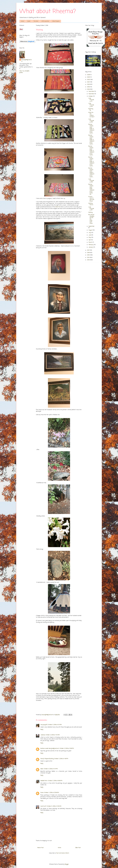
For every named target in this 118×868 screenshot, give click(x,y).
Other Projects (56, 21)
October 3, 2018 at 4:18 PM (61, 759)
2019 (89, 87)
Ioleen (42, 769)
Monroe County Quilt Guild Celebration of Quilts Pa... (91, 189)
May (90, 237)
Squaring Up (91, 109)
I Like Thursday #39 (91, 121)
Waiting (90, 212)
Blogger (67, 864)
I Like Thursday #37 (91, 209)
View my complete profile (24, 72)
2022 (89, 80)
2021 (89, 82)
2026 (89, 75)
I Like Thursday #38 (91, 181)
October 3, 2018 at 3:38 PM (67, 748)
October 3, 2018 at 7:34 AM (53, 735)
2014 (88, 258)
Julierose (43, 735)
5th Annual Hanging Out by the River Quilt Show (91, 219)
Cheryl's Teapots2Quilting (47, 759)
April (90, 240)
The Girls (36, 21)
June (90, 235)
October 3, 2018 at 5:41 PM (51, 769)
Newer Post (40, 848)
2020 (89, 84)
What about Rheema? (48, 11)
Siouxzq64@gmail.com (26, 61)
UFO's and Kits (45, 21)
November (91, 94)
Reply (42, 729)
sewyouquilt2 (44, 725)
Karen (42, 793)
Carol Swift (43, 806)
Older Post (78, 848)
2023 (89, 77)
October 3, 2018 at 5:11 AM (55, 725)
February (91, 245)
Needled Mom (44, 781)
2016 (89, 253)
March (91, 242)
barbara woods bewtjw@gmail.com (50, 748)
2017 (88, 250)
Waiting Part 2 (91, 204)
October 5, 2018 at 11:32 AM (54, 806)
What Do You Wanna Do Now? (91, 115)
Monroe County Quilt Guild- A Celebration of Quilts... (91, 129)
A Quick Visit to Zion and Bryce (91, 199)
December (91, 91)
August (91, 230)
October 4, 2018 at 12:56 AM (52, 793)
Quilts (29, 21)
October (91, 96)
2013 (88, 260)
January (91, 247)
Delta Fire (58, 207)
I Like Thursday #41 (91, 100)
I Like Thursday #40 (91, 105)
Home (22, 21)
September (91, 226)
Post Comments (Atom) (63, 853)
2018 (89, 89)
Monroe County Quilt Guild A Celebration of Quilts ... (91, 173)
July (90, 233)
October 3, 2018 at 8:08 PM (55, 781)
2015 (89, 255)
